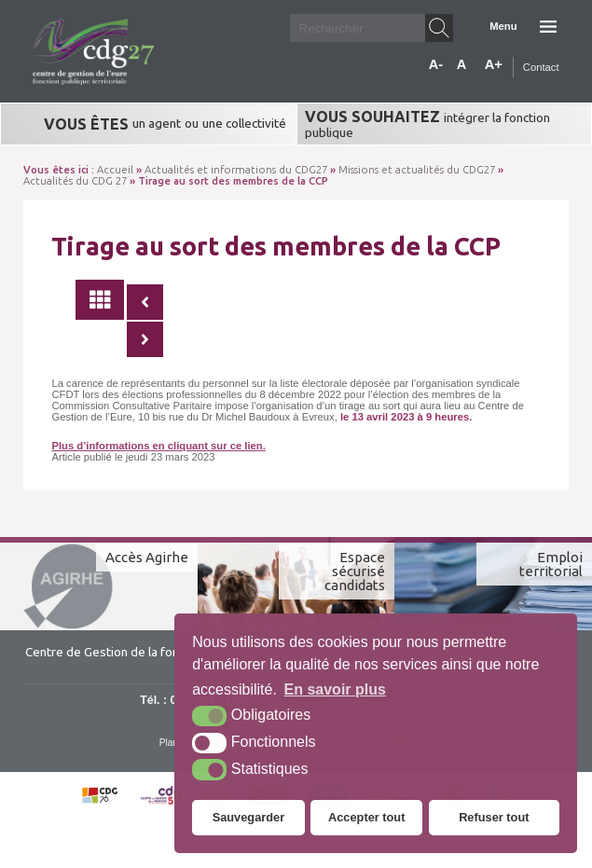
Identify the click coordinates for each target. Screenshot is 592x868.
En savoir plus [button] (335, 689)
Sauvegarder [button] (249, 817)
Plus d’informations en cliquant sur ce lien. (158, 446)
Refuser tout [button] (494, 817)
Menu (503, 26)
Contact (541, 67)
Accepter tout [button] (366, 817)
